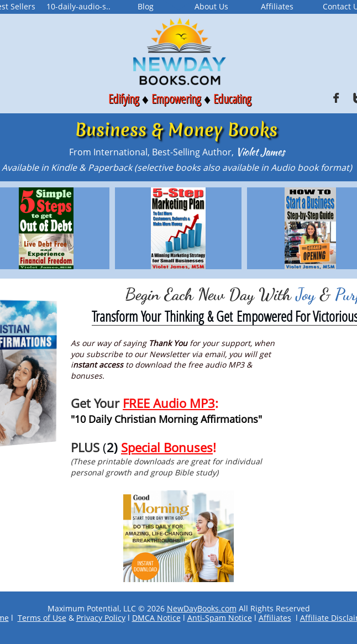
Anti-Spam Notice (220, 618)
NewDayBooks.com (202, 608)
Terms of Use (42, 618)
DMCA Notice (156, 618)
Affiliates (275, 618)
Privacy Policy (101, 618)
